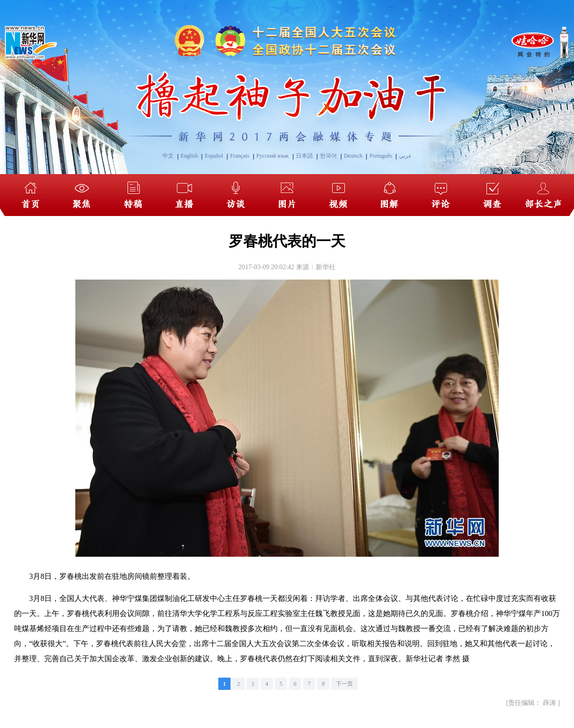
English (189, 156)
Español (214, 156)
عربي (405, 156)
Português (381, 156)
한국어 (328, 156)
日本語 (304, 156)
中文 (168, 156)
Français (240, 156)
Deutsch (353, 156)
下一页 (344, 684)
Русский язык (273, 156)
